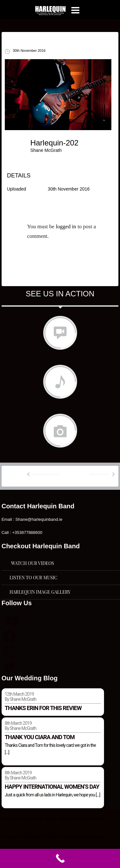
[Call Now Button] (60, 858)
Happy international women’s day (52, 787)
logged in (66, 227)
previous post (46, 474)
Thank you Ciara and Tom (40, 737)
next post (100, 474)
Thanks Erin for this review (43, 708)
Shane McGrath (46, 150)
